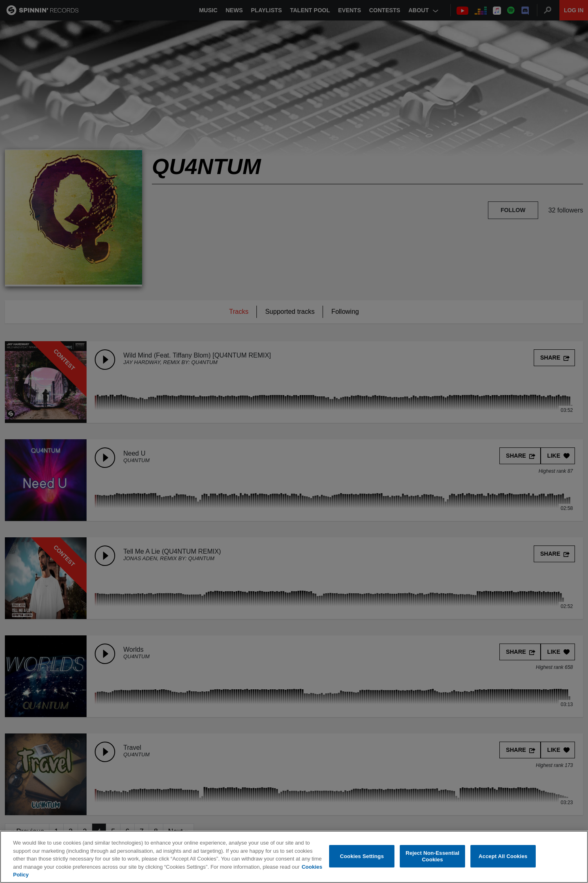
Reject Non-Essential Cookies (432, 856)
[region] (294, 857)
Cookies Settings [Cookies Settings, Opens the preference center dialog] (362, 856)
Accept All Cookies (503, 856)
